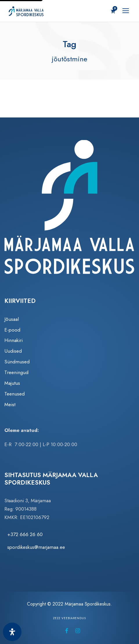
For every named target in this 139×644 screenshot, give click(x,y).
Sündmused (17, 362)
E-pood (12, 330)
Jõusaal (12, 319)
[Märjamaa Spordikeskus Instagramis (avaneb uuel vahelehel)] (78, 631)
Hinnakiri (13, 340)
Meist (10, 404)
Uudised (13, 351)
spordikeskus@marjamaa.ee (36, 547)
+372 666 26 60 (25, 534)
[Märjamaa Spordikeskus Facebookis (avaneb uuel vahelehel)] (67, 631)
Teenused (15, 394)
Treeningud (16, 372)
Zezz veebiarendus (69, 618)
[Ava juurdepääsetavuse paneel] (12, 632)
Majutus (12, 383)
